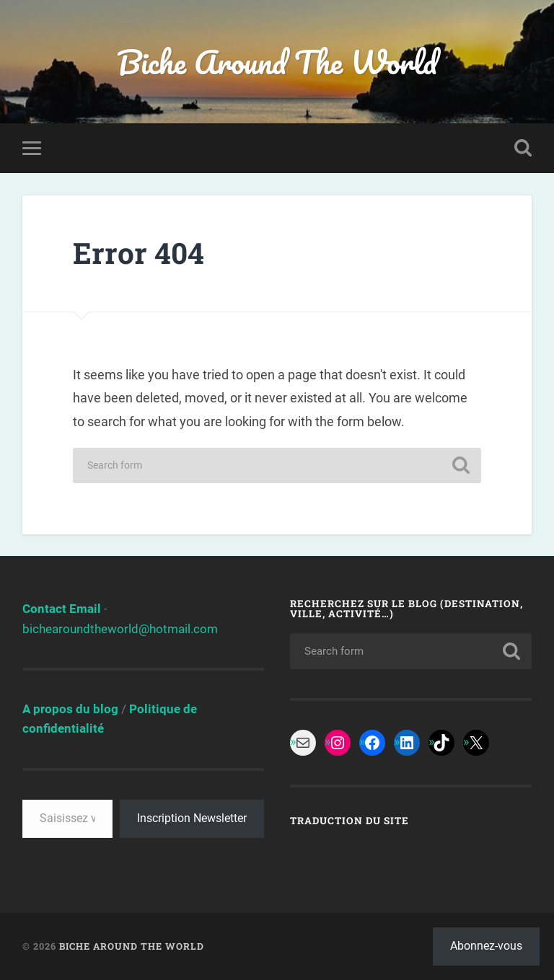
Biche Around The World (277, 62)
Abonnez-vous (486, 946)
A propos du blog (70, 709)
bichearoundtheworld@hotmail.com (120, 629)
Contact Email (62, 609)
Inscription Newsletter (192, 818)
